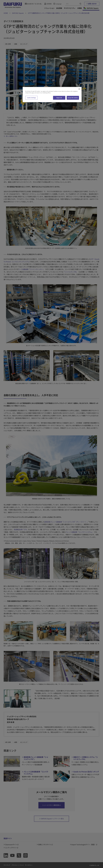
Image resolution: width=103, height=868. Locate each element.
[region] (52, 95)
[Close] (79, 89)
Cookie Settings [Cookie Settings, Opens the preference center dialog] (31, 98)
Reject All (59, 98)
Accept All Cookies (73, 98)
